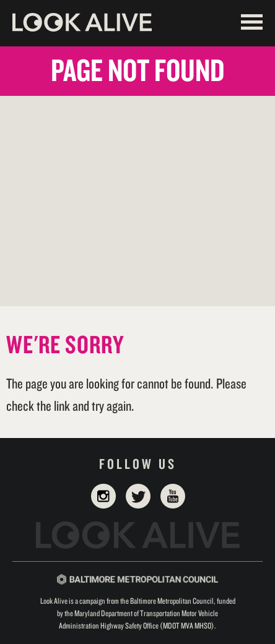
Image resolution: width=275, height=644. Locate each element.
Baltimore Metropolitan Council (137, 579)
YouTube (173, 496)
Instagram (103, 496)
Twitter (138, 496)
